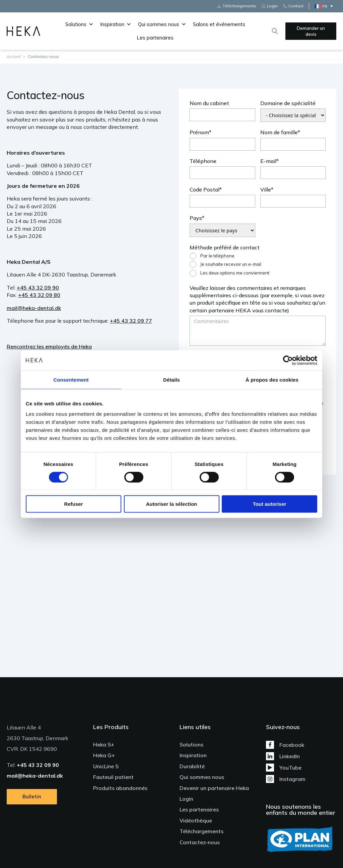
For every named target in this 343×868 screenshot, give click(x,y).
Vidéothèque (196, 820)
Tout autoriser (270, 504)
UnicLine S (106, 766)
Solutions (79, 24)
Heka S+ (104, 744)
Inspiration (116, 24)
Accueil (14, 56)
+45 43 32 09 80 (39, 295)
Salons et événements (219, 24)
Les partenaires (155, 38)
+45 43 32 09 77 (131, 321)
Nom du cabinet (209, 103)
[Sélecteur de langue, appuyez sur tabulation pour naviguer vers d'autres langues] (325, 6)
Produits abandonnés (120, 788)
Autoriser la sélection (172, 504)
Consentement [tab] (71, 379)
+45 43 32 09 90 (38, 288)
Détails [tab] (171, 379)
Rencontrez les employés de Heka (49, 346)
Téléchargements (201, 831)
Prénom (199, 132)
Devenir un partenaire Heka (214, 788)
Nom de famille (279, 132)
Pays (196, 218)
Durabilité (192, 766)
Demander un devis (311, 31)
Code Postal (204, 189)
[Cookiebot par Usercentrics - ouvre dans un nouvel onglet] (288, 360)
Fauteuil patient (113, 777)
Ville (266, 189)
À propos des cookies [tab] (272, 379)
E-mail (268, 161)
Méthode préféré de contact (225, 247)
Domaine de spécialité (288, 103)
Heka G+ (104, 755)
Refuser (74, 504)
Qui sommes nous (162, 24)
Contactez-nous (200, 842)
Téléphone (203, 161)
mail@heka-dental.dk (34, 308)
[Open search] (275, 31)
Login (186, 799)
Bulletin (32, 795)
